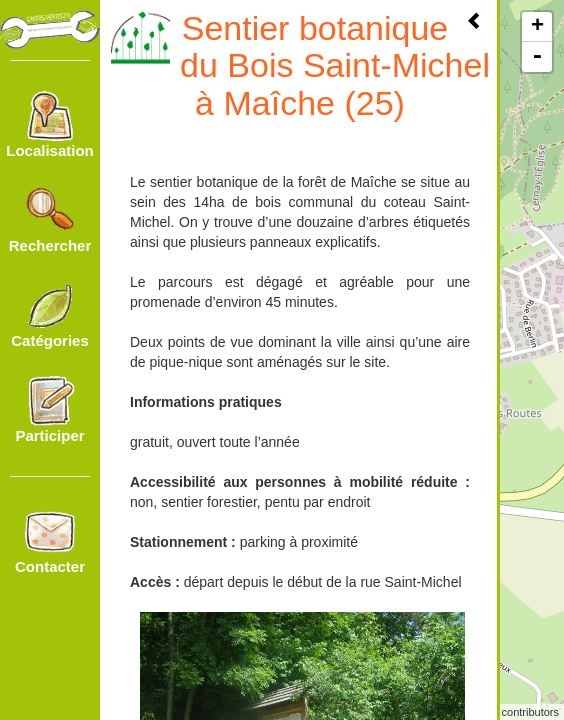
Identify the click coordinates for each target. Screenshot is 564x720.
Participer (49, 410)
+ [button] (537, 27)
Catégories (50, 315)
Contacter (50, 541)
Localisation (50, 125)
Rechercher (50, 220)
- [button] (537, 57)
